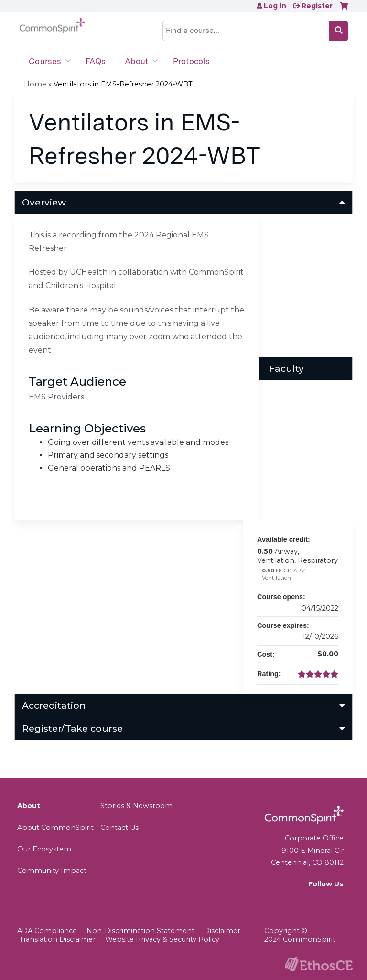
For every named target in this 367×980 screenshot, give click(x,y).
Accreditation (54, 705)
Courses (45, 61)
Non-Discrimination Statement (140, 931)
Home (35, 84)
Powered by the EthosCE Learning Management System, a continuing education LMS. (319, 964)
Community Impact (52, 871)
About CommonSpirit (55, 828)
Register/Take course (72, 728)
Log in (275, 6)
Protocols (191, 61)
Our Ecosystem (44, 849)
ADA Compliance (47, 931)
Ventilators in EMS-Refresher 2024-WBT (123, 84)
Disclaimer (222, 931)
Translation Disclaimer (57, 939)
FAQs (96, 61)
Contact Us (119, 828)
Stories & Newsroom (136, 806)
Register (317, 6)
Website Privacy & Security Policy (162, 939)
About (136, 61)
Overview (44, 202)
